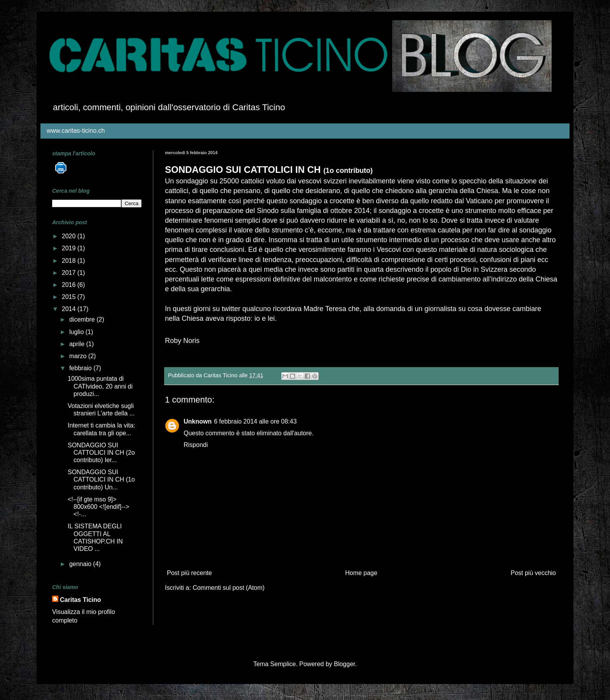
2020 (70, 236)
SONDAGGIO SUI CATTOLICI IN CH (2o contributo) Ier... (101, 453)
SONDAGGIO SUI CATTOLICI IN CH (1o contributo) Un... (101, 479)
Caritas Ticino (81, 600)
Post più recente (189, 573)
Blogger (344, 664)
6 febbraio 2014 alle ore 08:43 (255, 421)
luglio (77, 332)
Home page (361, 573)
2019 (70, 248)
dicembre (83, 319)
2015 (70, 297)
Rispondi (196, 445)
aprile (78, 344)
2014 (70, 309)
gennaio (81, 564)
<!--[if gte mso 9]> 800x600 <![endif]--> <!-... (98, 507)
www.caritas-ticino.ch (76, 131)
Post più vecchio (533, 573)
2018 (70, 261)
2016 (70, 285)
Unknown (198, 421)
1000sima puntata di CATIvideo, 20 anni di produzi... (100, 386)
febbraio (81, 368)
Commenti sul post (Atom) (229, 588)
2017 (70, 273)
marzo (79, 356)
